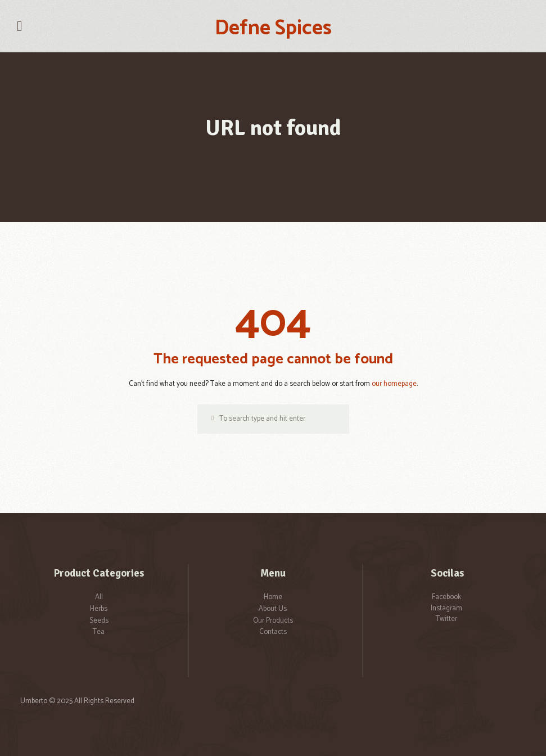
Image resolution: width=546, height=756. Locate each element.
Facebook (446, 597)
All (99, 597)
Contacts (273, 632)
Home (273, 597)
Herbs (99, 609)
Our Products (273, 621)
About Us (273, 609)
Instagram (446, 608)
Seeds (99, 621)
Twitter (446, 619)
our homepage (394, 384)
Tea (99, 632)
